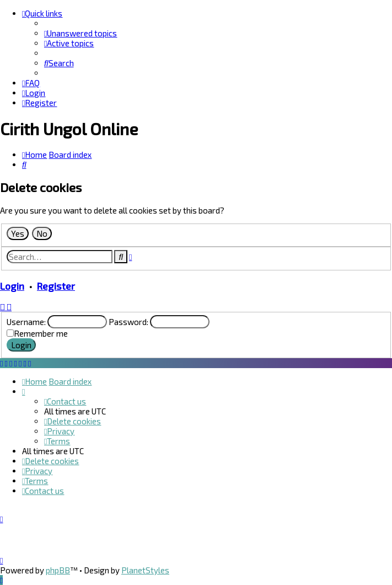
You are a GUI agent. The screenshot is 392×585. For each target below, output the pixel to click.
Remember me (41, 333)
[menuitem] (80, 33)
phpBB (58, 570)
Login (12, 286)
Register (56, 286)
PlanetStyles (145, 570)
